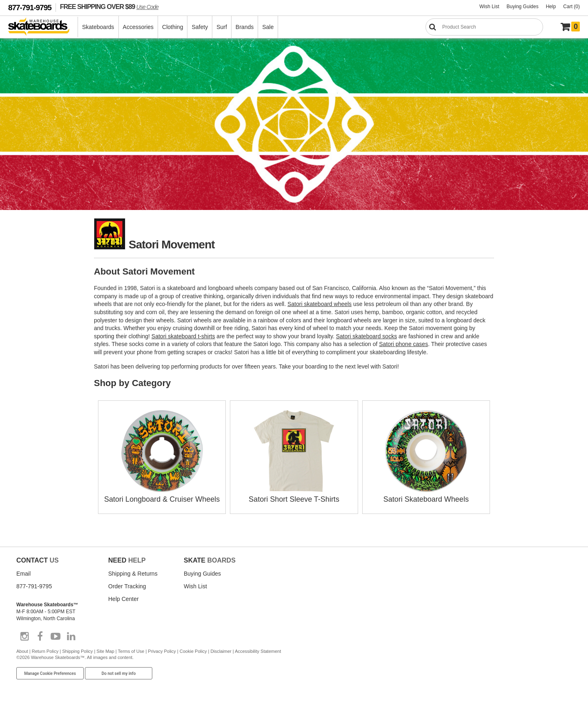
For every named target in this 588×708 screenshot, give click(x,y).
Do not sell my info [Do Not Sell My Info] (119, 673)
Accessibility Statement (258, 651)
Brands (245, 27)
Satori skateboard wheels (320, 304)
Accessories (138, 27)
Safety (200, 27)
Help (551, 7)
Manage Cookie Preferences (50, 673)
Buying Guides (523, 7)
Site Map (105, 651)
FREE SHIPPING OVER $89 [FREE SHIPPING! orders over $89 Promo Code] (109, 7)
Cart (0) (571, 7)
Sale (268, 27)
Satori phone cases (403, 344)
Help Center (124, 599)
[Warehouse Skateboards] (43, 27)
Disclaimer (221, 651)
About (22, 651)
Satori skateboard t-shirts (183, 336)
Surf (222, 27)
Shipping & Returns (133, 574)
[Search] (484, 27)
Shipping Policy (77, 651)
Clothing (173, 27)
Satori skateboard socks (366, 336)
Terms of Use (131, 651)
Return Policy (45, 651)
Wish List (489, 7)
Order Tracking (127, 586)
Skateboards (98, 27)
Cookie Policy (193, 651)
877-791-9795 (30, 8)
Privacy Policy (162, 651)
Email (23, 574)
